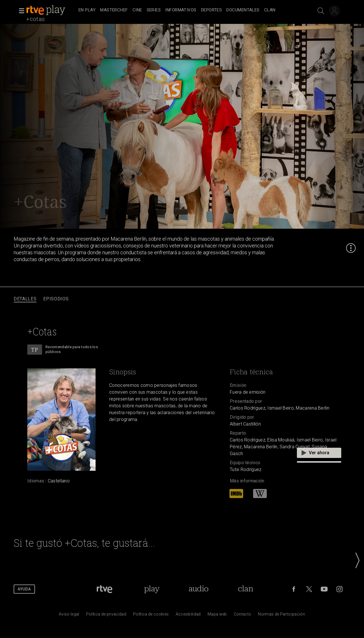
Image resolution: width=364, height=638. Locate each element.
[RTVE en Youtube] (324, 589)
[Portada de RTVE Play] (152, 589)
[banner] (51, 10)
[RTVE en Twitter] (309, 589)
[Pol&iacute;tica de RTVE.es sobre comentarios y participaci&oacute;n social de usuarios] (282, 616)
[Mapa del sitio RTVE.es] (217, 616)
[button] (20, 11)
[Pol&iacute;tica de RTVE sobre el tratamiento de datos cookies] (151, 616)
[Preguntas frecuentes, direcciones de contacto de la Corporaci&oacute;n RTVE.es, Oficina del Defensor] (243, 616)
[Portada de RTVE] (105, 589)
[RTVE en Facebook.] (294, 589)
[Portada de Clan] (246, 589)
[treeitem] (87, 10)
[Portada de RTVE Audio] (199, 589)
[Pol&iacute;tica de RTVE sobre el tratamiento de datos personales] (106, 616)
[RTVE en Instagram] (340, 589)
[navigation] (188, 10)
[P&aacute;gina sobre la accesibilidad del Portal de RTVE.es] (188, 616)
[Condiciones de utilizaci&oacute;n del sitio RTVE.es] (69, 616)
